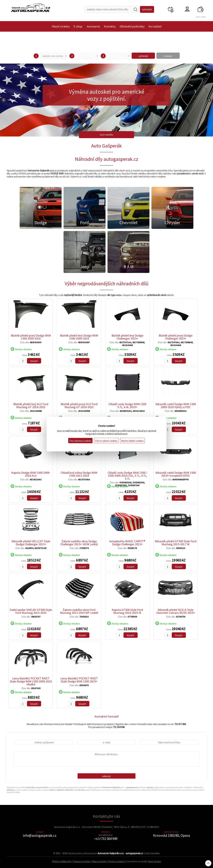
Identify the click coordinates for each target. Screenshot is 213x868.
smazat (168, 56)
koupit (34, 361)
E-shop (78, 26)
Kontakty (110, 26)
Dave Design (155, 861)
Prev (4, 100)
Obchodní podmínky (132, 26)
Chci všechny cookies (80, 441)
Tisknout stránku (82, 861)
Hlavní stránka (61, 26)
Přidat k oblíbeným (61, 861)
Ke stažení (155, 26)
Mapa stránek (99, 861)
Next (209, 100)
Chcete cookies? (116, 861)
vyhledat (143, 56)
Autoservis (93, 26)
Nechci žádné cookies (132, 441)
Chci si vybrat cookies (106, 441)
